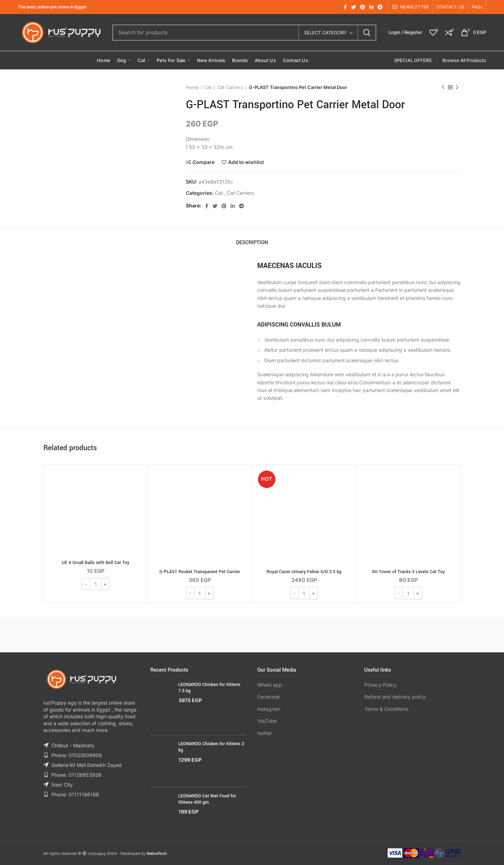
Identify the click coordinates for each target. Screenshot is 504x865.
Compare (204, 162)
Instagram (269, 709)
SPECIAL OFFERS (413, 60)
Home (192, 87)
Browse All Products (464, 60)
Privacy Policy (380, 685)
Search (367, 33)
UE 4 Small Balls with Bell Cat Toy (95, 563)
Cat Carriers (230, 87)
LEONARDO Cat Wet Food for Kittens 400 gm (207, 799)
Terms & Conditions (386, 709)
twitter (265, 733)
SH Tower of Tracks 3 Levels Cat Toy (408, 572)
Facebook (269, 697)
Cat (208, 87)
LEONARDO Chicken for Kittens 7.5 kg (209, 688)
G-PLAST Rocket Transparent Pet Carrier (199, 572)
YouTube (267, 721)
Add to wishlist (246, 162)
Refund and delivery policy (395, 697)
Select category (325, 33)
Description (252, 243)
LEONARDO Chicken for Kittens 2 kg (211, 747)
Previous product (443, 87)
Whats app (270, 685)
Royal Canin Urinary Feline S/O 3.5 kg (304, 572)
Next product (457, 87)
